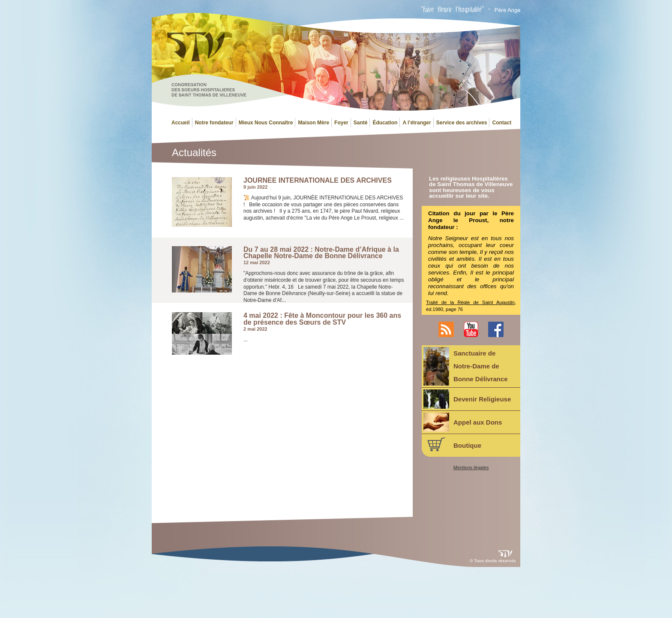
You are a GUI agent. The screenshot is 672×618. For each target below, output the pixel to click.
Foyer (341, 123)
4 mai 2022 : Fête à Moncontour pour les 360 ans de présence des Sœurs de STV (322, 319)
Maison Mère (313, 123)
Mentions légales (471, 468)
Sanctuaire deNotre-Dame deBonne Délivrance (466, 366)
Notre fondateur (214, 123)
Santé (361, 123)
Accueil (181, 123)
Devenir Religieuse (467, 399)
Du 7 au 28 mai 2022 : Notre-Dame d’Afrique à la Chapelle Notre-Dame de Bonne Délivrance (321, 253)
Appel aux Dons (463, 422)
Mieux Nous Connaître (266, 123)
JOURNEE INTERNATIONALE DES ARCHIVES (318, 181)
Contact (502, 123)
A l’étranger (417, 123)
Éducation (385, 123)
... (246, 340)
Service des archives (462, 123)
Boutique (452, 444)
